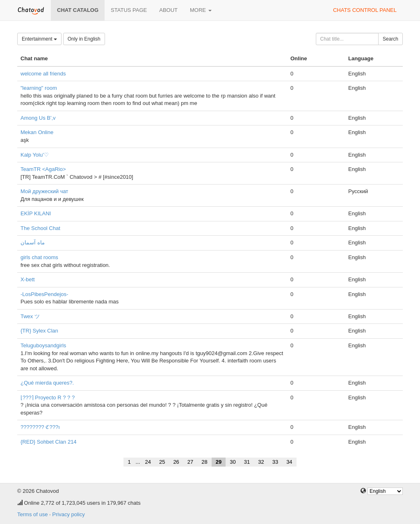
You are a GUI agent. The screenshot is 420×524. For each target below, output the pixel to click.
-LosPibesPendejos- (44, 294)
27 (190, 462)
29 (219, 462)
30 (233, 462)
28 (204, 462)
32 (261, 462)
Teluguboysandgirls (43, 345)
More (201, 10)
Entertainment (39, 39)
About (168, 10)
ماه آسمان (33, 243)
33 (275, 462)
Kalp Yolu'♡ (35, 155)
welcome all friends (43, 74)
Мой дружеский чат (44, 191)
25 (162, 462)
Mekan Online (37, 132)
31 (247, 462)
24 (148, 462)
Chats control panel (365, 10)
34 (289, 462)
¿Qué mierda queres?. (47, 383)
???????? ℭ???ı (40, 427)
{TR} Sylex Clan (39, 331)
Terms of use (32, 514)
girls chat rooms (39, 257)
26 (176, 462)
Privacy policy (68, 514)
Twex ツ (30, 316)
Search (390, 39)
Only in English (84, 39)
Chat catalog (78, 10)
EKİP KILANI (36, 213)
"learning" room (39, 88)
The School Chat (40, 228)
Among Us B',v (38, 118)
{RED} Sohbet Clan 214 (49, 442)
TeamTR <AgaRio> (43, 169)
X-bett (28, 279)
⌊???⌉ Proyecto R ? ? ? (48, 398)
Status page (129, 10)
